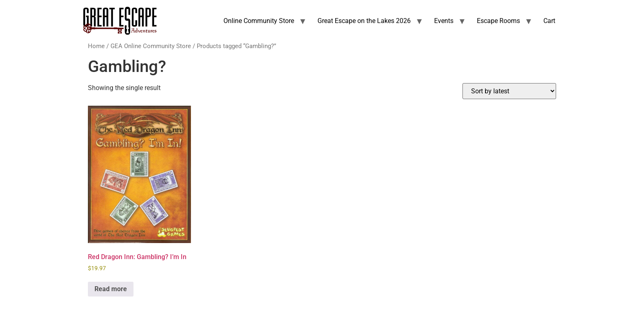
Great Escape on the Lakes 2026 (364, 21)
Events (444, 21)
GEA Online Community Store (151, 46)
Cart (549, 21)
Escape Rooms (498, 21)
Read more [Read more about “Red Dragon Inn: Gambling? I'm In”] (111, 289)
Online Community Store (259, 21)
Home (96, 46)
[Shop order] (509, 91)
